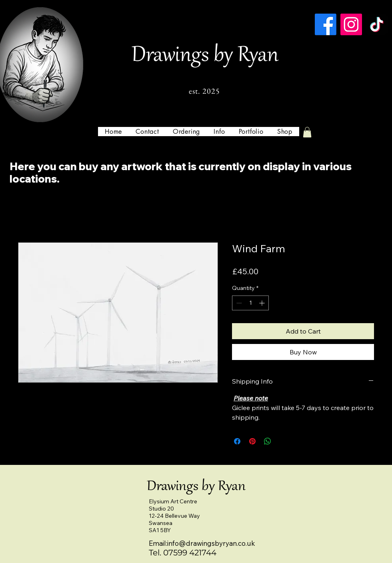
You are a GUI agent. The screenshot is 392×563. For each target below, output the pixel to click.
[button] (219, 132)
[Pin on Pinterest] (252, 441)
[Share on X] (283, 441)
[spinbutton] (250, 303)
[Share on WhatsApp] (268, 441)
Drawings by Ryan (205, 56)
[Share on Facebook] (237, 441)
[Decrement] (238, 303)
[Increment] (263, 303)
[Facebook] (326, 24)
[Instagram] (351, 24)
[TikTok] (377, 24)
